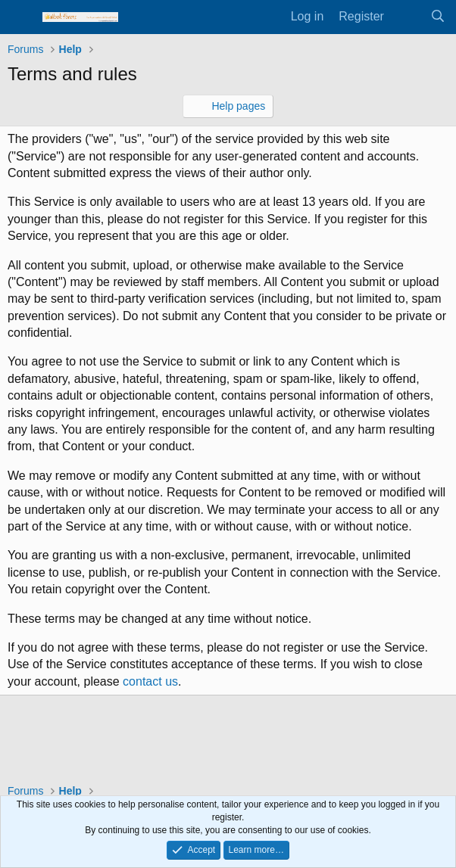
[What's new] (407, 17)
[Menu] (21, 17)
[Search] (437, 17)
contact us (150, 681)
